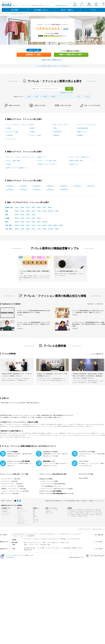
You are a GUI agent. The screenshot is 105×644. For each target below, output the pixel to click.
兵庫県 (33, 222)
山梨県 (57, 211)
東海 (6, 215)
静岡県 (22, 215)
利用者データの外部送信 (81, 501)
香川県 (50, 225)
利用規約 (47, 501)
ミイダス (49, 543)
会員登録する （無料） (34, 55)
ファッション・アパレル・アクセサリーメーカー (20, 157)
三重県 (33, 215)
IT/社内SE (10, 135)
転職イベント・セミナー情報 (52, 510)
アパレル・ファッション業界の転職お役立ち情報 (54, 474)
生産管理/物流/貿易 (83, 128)
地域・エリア (92, 105)
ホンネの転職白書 (73, 516)
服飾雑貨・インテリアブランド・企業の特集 (14, 489)
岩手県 (28, 207)
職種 (14, 105)
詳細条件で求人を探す (67, 93)
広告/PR (33, 132)
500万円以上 (64, 186)
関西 (6, 222)
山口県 (39, 225)
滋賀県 (17, 222)
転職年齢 (78, 515)
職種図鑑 (80, 516)
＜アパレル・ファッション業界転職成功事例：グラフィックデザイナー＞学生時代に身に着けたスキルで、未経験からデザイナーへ (33, 324)
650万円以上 (10, 190)
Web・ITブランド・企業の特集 (10, 494)
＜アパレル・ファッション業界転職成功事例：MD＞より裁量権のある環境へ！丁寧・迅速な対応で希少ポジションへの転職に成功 (88, 324)
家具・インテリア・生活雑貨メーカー (17, 168)
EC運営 (36, 96)
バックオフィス (11, 139)
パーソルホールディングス (18, 534)
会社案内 (80, 529)
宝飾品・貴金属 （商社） (77, 161)
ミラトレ (37, 545)
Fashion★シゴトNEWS (46, 479)
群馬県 (28, 211)
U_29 (67, 543)
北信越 (7, 218)
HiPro (49, 545)
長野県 (39, 218)
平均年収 (97, 513)
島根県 (22, 225)
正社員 (78, 96)
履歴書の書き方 (80, 510)
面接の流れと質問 (90, 511)
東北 (34, 511)
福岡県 (17, 229)
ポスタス (80, 548)
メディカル (20, 513)
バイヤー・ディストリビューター (87, 125)
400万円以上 (37, 186)
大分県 (39, 229)
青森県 (22, 207)
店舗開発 (80, 135)
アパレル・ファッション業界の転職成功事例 (53, 484)
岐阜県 (17, 215)
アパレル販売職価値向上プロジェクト (51, 486)
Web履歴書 (89, 6)
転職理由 (73, 515)
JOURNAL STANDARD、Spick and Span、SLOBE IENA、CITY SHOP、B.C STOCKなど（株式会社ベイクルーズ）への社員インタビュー (88, 376)
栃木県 (22, 211)
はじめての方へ (5, 510)
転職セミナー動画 (50, 513)
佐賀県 (22, 229)
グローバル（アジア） (22, 521)
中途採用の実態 (85, 515)
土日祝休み (87, 96)
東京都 (44, 211)
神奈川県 (50, 211)
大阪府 (28, 222)
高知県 (61, 225)
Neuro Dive (43, 545)
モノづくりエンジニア (22, 511)
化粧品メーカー (74, 164)
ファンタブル (44, 539)
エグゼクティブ (21, 519)
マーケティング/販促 (13, 132)
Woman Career (20, 522)
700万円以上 (24, 190)
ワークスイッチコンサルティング (54, 548)
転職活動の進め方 (71, 510)
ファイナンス (20, 516)
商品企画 (57, 135)
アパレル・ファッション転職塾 (49, 481)
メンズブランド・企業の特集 (9, 481)
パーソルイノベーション (18, 536)
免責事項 (91, 501)
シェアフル (31, 545)
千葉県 (39, 211)
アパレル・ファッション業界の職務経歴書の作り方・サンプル (57, 494)
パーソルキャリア (76, 534)
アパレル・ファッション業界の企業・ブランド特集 (15, 474)
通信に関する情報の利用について (57, 501)
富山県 (22, 218)
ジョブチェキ (36, 539)
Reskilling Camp (28, 550)
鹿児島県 (50, 229)
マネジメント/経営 (36, 135)
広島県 (33, 225)
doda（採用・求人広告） (30, 548)
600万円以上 (91, 186)
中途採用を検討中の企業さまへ (62, 6)
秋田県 (39, 207)
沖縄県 (57, 229)
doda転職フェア (49, 511)
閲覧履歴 (75, 6)
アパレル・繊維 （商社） (14, 161)
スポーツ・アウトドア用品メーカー (80, 157)
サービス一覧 (98, 542)
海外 (34, 522)
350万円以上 (24, 186)
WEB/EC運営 (58, 132)
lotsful (25, 545)
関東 (6, 211)
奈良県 (39, 222)
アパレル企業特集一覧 (97, 354)
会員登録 (96, 6)
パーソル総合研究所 (29, 536)
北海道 (17, 207)
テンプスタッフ (28, 539)
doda (25, 543)
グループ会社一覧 (98, 535)
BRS (44, 543)
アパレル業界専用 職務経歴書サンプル (66, 271)
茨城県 (17, 211)
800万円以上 (37, 190)
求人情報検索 (4, 511)
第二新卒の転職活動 (79, 513)
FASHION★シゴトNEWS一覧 (95, 304)
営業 (55, 128)
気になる (82, 6)
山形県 (44, 207)
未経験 (29, 96)
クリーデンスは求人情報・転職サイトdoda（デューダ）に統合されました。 (53, 66)
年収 (66, 105)
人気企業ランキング (89, 513)
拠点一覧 (87, 529)
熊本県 (33, 229)
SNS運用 (45, 96)
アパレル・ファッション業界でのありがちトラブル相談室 (57, 489)
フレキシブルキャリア (54, 539)
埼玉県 (33, 211)
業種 (40, 105)
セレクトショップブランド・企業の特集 (12, 486)
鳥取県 (17, 225)
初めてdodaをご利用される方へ (52, 60)
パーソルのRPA (41, 548)
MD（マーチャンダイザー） (62, 125)
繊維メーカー (42, 157)
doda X (63, 543)
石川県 (28, 218)
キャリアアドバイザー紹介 (87, 474)
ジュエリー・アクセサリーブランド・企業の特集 (15, 491)
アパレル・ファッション (23, 524)
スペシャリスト (21, 518)
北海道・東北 (9, 207)
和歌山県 (45, 222)
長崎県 (28, 229)
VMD (32, 125)
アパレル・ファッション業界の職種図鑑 (50, 491)
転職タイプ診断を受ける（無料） (71, 55)
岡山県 (28, 225)
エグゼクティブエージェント (35, 543)
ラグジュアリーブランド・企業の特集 (12, 484)
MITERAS (74, 548)
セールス (19, 515)
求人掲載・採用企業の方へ (97, 529)
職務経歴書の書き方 (89, 510)
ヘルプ (102, 501)
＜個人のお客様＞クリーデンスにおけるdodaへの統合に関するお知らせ (20, 403)
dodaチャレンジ (56, 543)
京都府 (22, 222)
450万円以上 (51, 186)
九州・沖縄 (8, 229)
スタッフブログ (83, 478)
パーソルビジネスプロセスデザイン (47, 534)
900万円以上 (51, 190)
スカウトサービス (5, 515)
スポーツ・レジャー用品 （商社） (48, 161)
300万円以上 (10, 186)
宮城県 (33, 207)
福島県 (50, 207)
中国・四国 (8, 225)
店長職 (9, 128)
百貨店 (9, 164)
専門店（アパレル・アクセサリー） (48, 164)
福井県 (33, 218)
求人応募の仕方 (82, 511)
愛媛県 (55, 225)
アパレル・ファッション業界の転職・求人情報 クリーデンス (14, 14)
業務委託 (53, 96)
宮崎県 (44, 229)
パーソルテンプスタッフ (32, 534)
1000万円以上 (65, 190)
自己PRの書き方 (73, 511)
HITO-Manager (67, 548)
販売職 (32, 128)
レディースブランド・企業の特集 (11, 479)
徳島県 (44, 225)
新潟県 (17, 218)
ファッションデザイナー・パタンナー (17, 125)
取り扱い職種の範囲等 (70, 501)
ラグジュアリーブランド (66, 96)
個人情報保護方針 (10, 557)
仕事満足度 (92, 515)
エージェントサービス (6, 513)
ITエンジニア (20, 510)
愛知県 (28, 215)
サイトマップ (97, 501)
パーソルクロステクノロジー (64, 534)
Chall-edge (63, 539)
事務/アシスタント (83, 132)
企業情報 (85, 516)
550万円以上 (78, 186)
